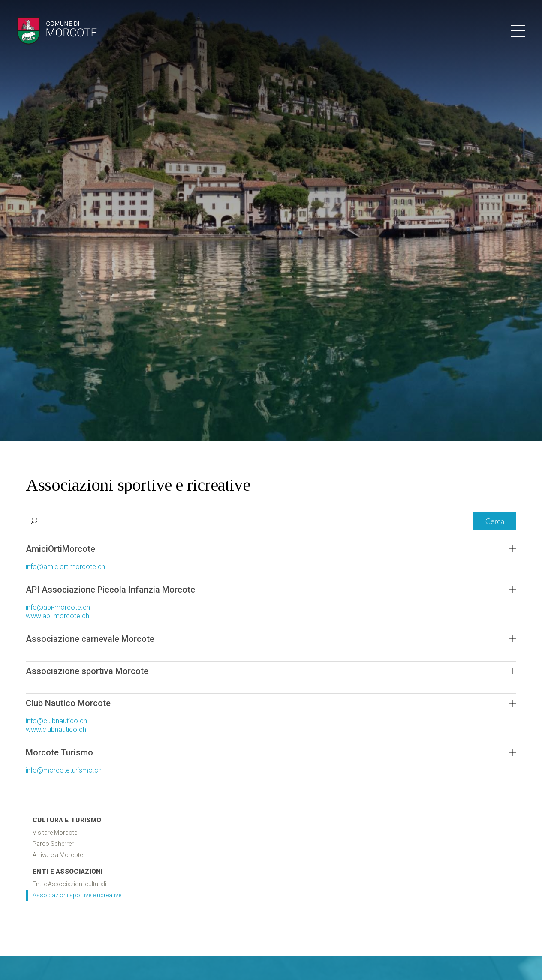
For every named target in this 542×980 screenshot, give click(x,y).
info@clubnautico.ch (56, 721)
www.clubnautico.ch (56, 730)
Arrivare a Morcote (58, 855)
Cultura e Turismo (67, 820)
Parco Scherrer (53, 844)
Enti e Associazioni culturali (69, 884)
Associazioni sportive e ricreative (77, 895)
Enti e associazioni (68, 872)
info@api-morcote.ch (58, 607)
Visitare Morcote (55, 833)
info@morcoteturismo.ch (64, 770)
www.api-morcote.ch (57, 616)
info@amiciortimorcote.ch (65, 567)
